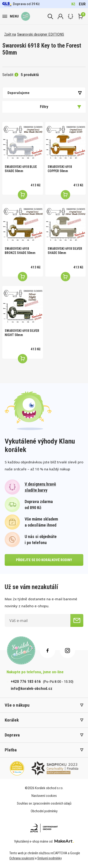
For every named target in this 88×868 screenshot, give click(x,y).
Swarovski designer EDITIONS (41, 34)
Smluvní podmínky (50, 858)
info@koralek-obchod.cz (32, 688)
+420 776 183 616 (26, 681)
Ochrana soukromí (22, 858)
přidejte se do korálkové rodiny (44, 560)
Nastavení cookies (44, 796)
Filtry (61, 107)
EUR (82, 4)
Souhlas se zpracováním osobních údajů (44, 803)
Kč (73, 4)
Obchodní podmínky (44, 811)
